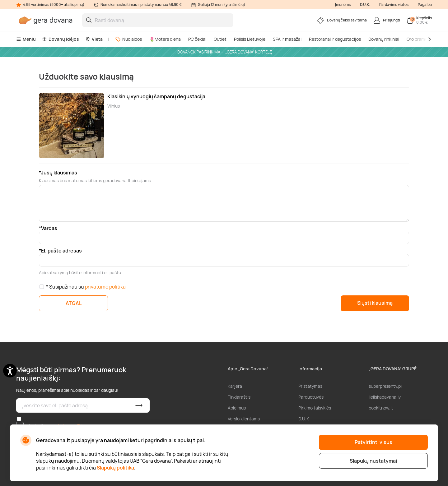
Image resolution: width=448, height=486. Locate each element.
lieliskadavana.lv (385, 397)
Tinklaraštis (239, 397)
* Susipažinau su (86, 287)
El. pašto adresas (61, 251)
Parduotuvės (311, 397)
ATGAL (74, 303)
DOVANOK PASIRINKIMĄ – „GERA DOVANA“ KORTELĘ (225, 52)
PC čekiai (197, 39)
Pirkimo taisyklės (315, 408)
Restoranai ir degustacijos (335, 39)
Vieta (94, 39)
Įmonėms (343, 5)
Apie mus (237, 408)
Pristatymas (310, 386)
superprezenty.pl (385, 386)
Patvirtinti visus (373, 442)
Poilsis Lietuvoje (250, 39)
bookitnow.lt (381, 408)
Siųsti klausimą (375, 303)
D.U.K (304, 419)
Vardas (49, 228)
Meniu (26, 39)
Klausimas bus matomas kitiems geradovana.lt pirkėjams (95, 181)
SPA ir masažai (287, 39)
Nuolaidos (128, 39)
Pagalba (425, 5)
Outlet (220, 39)
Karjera (235, 386)
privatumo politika (105, 287)
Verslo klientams (244, 419)
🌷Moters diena (165, 39)
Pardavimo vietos (394, 5)
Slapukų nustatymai (373, 461)
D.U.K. (365, 5)
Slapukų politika (115, 468)
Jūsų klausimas (59, 173)
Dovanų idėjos (61, 39)
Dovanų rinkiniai (384, 39)
